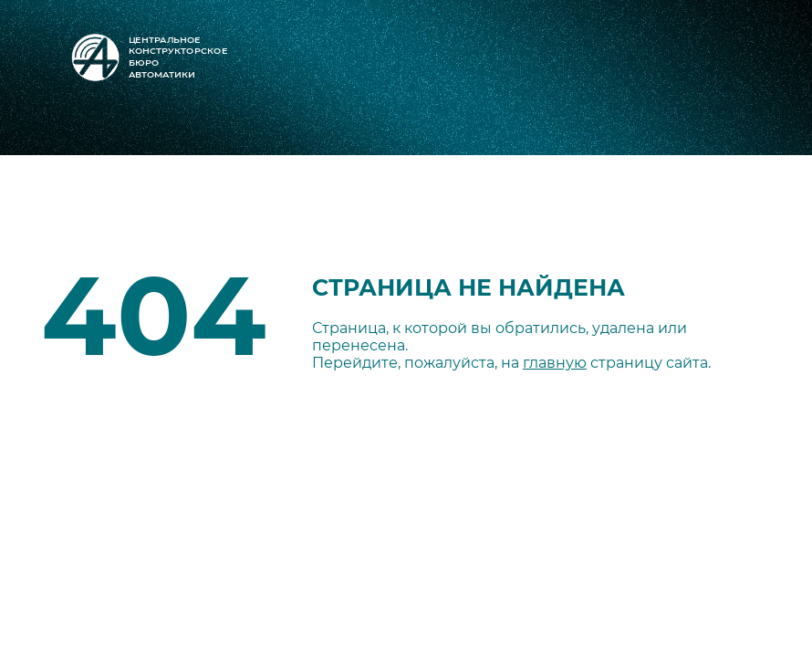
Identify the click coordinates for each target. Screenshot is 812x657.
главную (555, 363)
